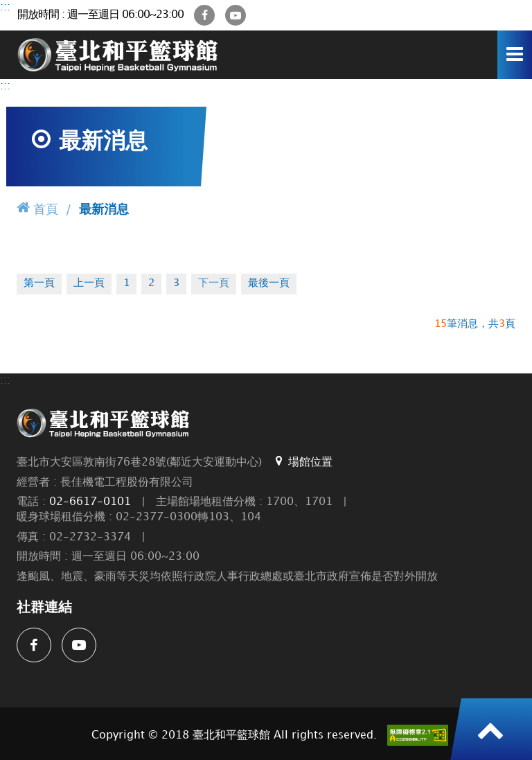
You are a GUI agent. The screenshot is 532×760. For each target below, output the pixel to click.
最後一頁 (269, 283)
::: (5, 7)
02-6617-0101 (90, 502)
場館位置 (302, 461)
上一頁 (89, 283)
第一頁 (39, 283)
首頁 (37, 208)
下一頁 (214, 283)
